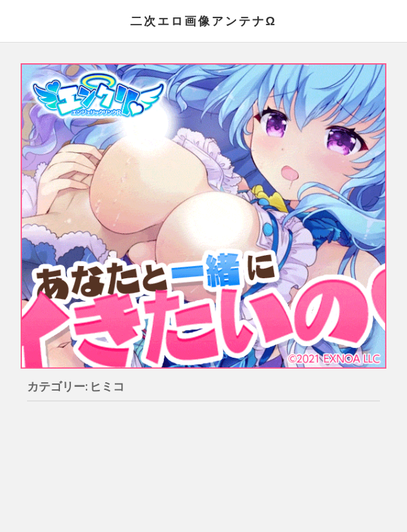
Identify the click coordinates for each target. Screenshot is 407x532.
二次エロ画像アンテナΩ (203, 21)
